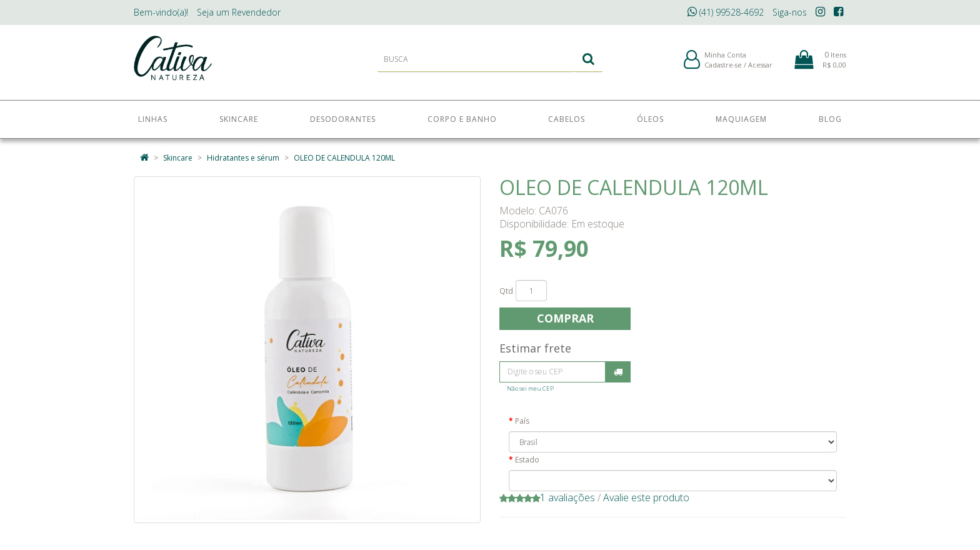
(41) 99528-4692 (726, 12)
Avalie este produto (646, 497)
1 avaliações (567, 497)
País (522, 421)
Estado (527, 460)
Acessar (760, 68)
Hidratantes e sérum (243, 158)
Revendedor (239, 12)
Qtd (506, 291)
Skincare (178, 158)
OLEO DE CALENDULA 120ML (344, 158)
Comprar (565, 318)
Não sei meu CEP (530, 388)
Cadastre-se (723, 68)
